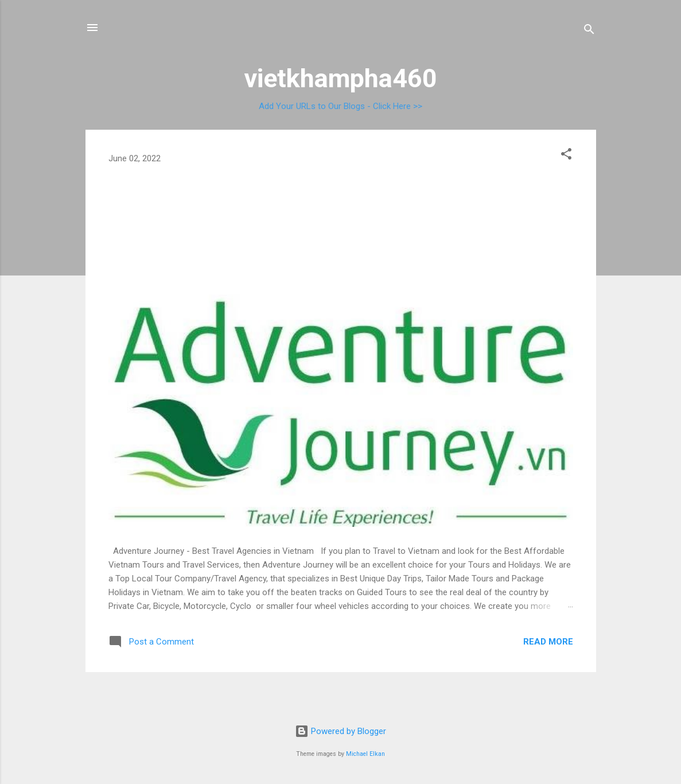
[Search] (589, 31)
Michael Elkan (365, 754)
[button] (566, 156)
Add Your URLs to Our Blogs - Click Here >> (340, 106)
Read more (548, 642)
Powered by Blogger (340, 731)
